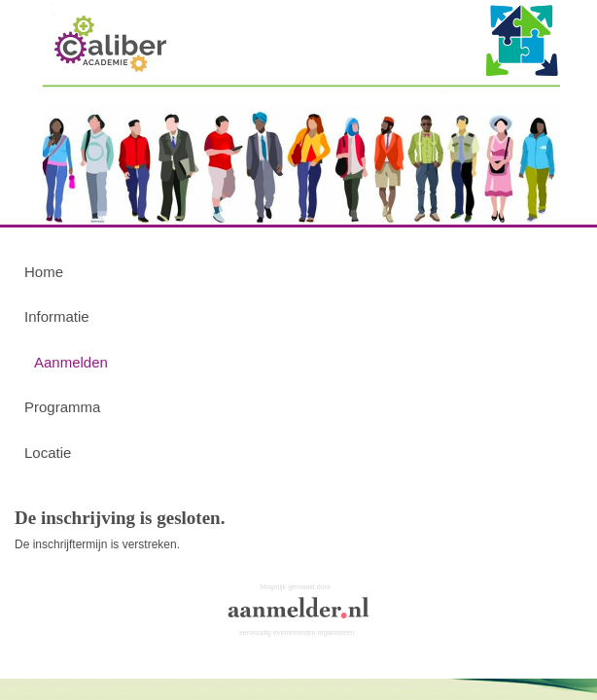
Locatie (48, 453)
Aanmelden (71, 362)
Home (44, 272)
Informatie (57, 316)
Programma (62, 407)
